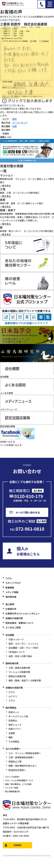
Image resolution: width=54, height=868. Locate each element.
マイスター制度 (12, 788)
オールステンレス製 (18, 716)
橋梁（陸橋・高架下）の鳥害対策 (25, 680)
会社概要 (10, 635)
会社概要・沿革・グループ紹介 (24, 648)
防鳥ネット (14, 712)
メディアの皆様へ (12, 777)
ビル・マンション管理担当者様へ (25, 753)
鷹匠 (11, 737)
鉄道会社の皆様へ (17, 770)
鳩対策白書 (11, 597)
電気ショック (15, 725)
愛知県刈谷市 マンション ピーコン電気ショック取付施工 (27, 180)
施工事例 (10, 604)
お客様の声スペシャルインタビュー (23, 613)
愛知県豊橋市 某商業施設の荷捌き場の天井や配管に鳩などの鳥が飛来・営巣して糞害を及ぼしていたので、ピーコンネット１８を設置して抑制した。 (27, 217)
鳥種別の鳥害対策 (14, 618)
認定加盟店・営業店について (20, 623)
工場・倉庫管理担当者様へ (21, 757)
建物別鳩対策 (12, 663)
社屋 (15, 126)
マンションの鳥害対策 (19, 672)
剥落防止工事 (15, 761)
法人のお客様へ (13, 749)
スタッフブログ (13, 583)
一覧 (3, 171)
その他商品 (14, 741)
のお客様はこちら (28, 551)
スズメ (12, 700)
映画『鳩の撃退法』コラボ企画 (18, 784)
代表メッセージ (16, 639)
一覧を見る (5, 185)
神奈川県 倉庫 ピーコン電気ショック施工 (22, 203)
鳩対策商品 (11, 708)
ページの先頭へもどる (11, 445)
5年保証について (17, 652)
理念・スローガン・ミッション (24, 644)
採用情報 (17, 845)
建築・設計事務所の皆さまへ (23, 766)
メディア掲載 (12, 592)
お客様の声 (11, 609)
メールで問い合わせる (28, 512)
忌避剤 (12, 733)
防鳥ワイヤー (15, 729)
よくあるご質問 (13, 627)
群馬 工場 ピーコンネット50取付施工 (20, 193)
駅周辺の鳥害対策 (17, 676)
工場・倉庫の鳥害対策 (19, 668)
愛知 (15, 119)
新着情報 (10, 587)
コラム (9, 578)
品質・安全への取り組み (20, 656)
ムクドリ (13, 696)
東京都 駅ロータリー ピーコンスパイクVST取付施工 (27, 231)
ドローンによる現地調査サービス (19, 780)
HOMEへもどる (7, 442)
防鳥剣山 (13, 720)
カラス (12, 692)
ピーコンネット (20, 123)
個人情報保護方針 (13, 791)
